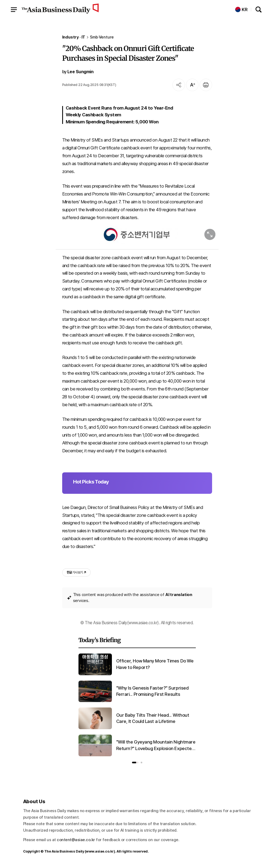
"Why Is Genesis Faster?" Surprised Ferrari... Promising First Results (152, 691)
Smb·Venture (102, 37)
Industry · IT (74, 37)
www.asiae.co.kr (100, 851)
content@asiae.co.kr (76, 840)
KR (241, 10)
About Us (34, 801)
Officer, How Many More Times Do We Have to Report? (155, 664)
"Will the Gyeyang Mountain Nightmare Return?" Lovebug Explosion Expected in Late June (156, 746)
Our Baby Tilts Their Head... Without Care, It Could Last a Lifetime (153, 718)
